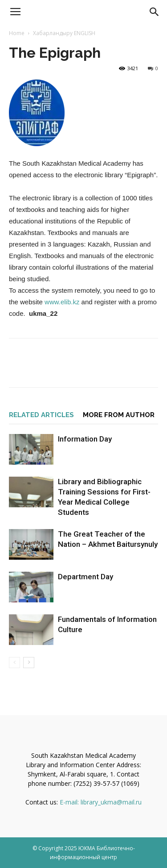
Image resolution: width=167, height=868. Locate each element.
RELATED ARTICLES (41, 415)
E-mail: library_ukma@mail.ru (101, 802)
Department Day (86, 577)
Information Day (85, 439)
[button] (155, 12)
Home (17, 33)
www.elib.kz (62, 302)
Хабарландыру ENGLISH (64, 33)
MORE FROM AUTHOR (119, 415)
